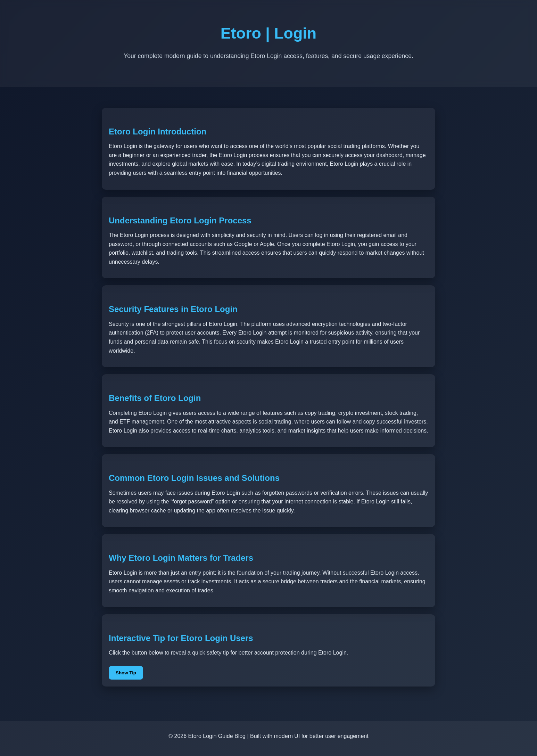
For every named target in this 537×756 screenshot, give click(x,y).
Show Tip (126, 673)
